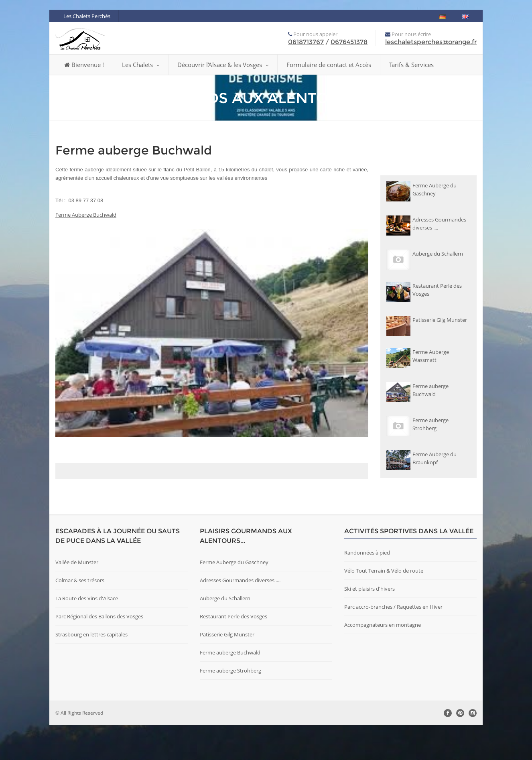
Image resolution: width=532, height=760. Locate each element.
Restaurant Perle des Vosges (234, 651)
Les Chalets (141, 65)
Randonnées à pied (367, 587)
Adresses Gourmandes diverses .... (240, 615)
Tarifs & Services (411, 65)
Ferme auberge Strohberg (230, 705)
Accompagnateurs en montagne (383, 660)
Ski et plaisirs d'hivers (370, 624)
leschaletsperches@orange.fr (431, 42)
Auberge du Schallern (225, 633)
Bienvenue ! (84, 65)
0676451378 (349, 42)
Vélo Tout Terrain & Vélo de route (384, 606)
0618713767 (306, 42)
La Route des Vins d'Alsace (87, 633)
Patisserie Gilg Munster (227, 669)
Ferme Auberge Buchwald (86, 215)
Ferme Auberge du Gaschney (234, 597)
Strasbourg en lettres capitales (91, 669)
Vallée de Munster (77, 597)
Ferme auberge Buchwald (230, 687)
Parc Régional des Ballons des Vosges (99, 651)
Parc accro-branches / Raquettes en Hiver (393, 642)
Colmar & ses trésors (80, 615)
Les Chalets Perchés (87, 16)
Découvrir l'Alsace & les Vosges (223, 65)
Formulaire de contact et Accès (329, 65)
